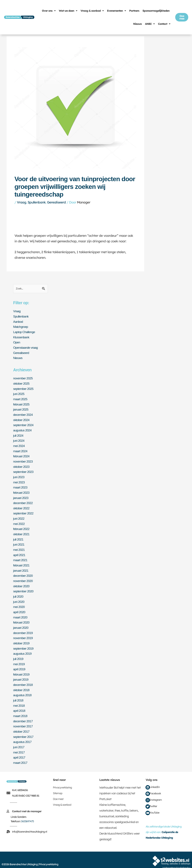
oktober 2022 (22, 505)
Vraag (22, 202)
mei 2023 (19, 479)
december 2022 (24, 499)
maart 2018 (21, 708)
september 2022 (24, 510)
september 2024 (24, 423)
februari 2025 (22, 403)
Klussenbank (22, 337)
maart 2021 (21, 555)
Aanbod (18, 322)
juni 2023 (19, 474)
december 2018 (24, 677)
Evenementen (116, 11)
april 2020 (20, 606)
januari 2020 (21, 622)
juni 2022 (19, 515)
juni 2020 (19, 596)
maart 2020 (21, 611)
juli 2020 (19, 591)
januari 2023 (21, 494)
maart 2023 (21, 484)
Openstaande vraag (26, 347)
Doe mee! (58, 790)
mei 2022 (19, 520)
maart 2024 (21, 449)
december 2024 (24, 413)
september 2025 (24, 388)
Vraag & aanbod (92, 11)
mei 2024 (19, 444)
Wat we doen (68, 11)
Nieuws (137, 24)
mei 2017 (19, 744)
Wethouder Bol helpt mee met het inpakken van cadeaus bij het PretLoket (120, 784)
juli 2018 (19, 693)
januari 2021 (21, 566)
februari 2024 (22, 454)
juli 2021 (19, 535)
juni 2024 (19, 438)
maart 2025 (21, 398)
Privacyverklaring (62, 779)
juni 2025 (19, 393)
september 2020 (24, 586)
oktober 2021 (22, 530)
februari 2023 (22, 489)
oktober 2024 (22, 418)
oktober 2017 (22, 723)
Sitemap (58, 784)
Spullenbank (37, 202)
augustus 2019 (23, 647)
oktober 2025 (22, 382)
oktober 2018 (22, 683)
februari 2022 (22, 525)
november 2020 (24, 576)
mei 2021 (19, 545)
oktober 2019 (22, 637)
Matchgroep (21, 327)
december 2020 (24, 571)
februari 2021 (22, 561)
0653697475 (27, 812)
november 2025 (24, 377)
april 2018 (20, 703)
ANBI (150, 24)
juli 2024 (19, 433)
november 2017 (24, 718)
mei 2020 (19, 601)
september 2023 (24, 469)
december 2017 (24, 713)
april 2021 (20, 550)
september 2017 (24, 728)
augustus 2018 (23, 688)
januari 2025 (21, 408)
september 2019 (24, 642)
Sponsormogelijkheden (156, 11)
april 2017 (20, 749)
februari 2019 (22, 667)
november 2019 (24, 632)
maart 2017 (21, 754)
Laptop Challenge (25, 332)
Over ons (49, 11)
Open (17, 342)
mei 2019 (19, 657)
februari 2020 (22, 616)
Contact (164, 24)
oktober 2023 (22, 464)
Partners (134, 11)
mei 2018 (19, 698)
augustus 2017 (23, 733)
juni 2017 (19, 739)
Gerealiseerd (56, 202)
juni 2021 (19, 540)
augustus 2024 (23, 428)
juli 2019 (19, 652)
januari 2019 (21, 672)
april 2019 (20, 662)
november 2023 (24, 459)
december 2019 (24, 627)
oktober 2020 (22, 581)
